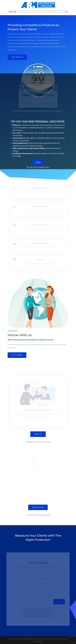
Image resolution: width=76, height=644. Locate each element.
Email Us (38, 434)
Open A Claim (38, 507)
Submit (59, 602)
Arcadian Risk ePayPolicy (41, 416)
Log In (38, 169)
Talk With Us (17, 57)
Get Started (17, 355)
